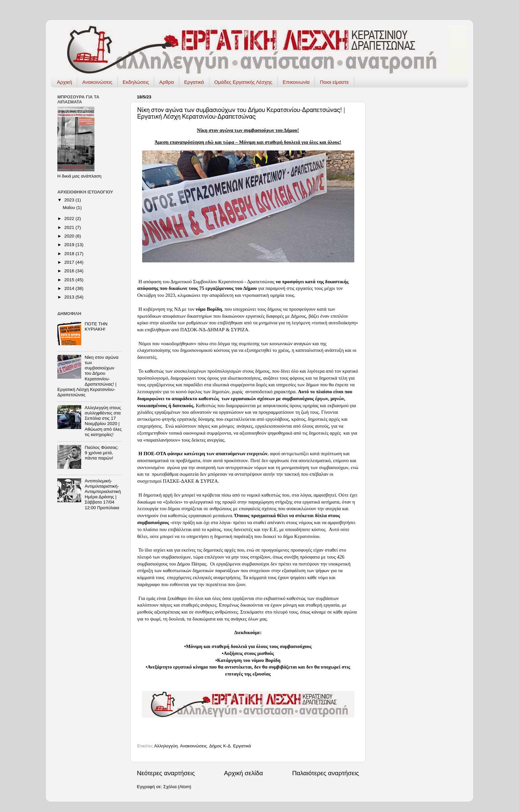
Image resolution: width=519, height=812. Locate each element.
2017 (70, 262)
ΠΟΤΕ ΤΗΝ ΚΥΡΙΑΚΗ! (96, 326)
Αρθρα (166, 82)
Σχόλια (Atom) (177, 787)
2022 (70, 218)
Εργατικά (194, 82)
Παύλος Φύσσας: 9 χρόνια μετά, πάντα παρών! (101, 453)
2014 (70, 288)
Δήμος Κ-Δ (220, 746)
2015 (70, 280)
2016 (70, 271)
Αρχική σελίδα (244, 773)
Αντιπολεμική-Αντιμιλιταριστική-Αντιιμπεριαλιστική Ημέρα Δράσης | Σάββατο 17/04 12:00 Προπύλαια (103, 494)
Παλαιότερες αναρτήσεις (325, 773)
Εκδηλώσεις (136, 82)
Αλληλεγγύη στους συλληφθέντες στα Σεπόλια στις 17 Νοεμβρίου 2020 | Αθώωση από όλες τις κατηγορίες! (103, 421)
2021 (70, 227)
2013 (70, 297)
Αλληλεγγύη (166, 746)
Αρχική (65, 82)
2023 (70, 200)
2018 (70, 254)
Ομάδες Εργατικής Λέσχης (243, 82)
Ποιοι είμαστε (334, 82)
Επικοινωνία (296, 82)
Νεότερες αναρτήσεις (166, 773)
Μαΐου (69, 208)
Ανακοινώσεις (97, 82)
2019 (70, 245)
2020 (70, 236)
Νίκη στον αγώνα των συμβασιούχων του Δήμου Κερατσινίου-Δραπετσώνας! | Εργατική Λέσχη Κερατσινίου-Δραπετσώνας (88, 376)
